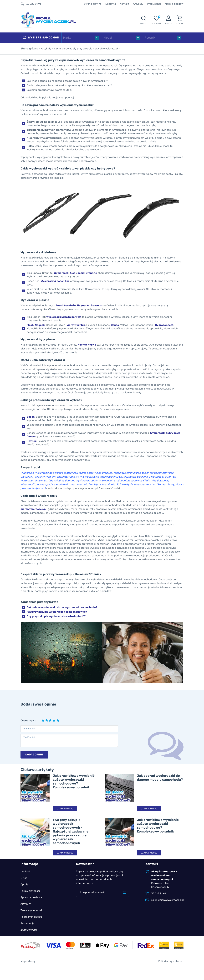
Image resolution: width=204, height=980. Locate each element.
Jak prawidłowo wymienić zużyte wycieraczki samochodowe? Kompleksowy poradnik (74, 781)
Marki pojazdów (174, 4)
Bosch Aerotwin (66, 305)
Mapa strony (28, 961)
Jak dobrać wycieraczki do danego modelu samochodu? (62, 607)
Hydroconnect (164, 325)
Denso (115, 325)
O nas (24, 878)
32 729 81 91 (34, 4)
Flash (30, 325)
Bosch (31, 417)
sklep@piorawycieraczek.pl (167, 900)
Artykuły (138, 4)
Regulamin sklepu (31, 917)
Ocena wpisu (28, 720)
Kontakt (124, 4)
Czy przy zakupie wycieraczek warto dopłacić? (56, 616)
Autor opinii (29, 729)
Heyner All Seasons (89, 305)
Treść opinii (29, 737)
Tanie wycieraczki (31, 910)
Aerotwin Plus (76, 325)
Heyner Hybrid (87, 345)
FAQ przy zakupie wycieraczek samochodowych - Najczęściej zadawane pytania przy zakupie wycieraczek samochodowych (71, 831)
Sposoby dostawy (31, 897)
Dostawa (111, 4)
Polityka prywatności (171, 961)
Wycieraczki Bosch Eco (55, 281)
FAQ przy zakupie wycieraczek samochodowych (57, 612)
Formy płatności (30, 891)
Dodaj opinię (34, 755)
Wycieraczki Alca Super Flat (64, 317)
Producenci (154, 4)
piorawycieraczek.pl (33, 509)
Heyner (31, 441)
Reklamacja (27, 923)
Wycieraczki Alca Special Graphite (75, 273)
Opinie (24, 884)
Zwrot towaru (29, 930)
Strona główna (93, 4)
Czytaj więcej (65, 809)
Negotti (40, 325)
